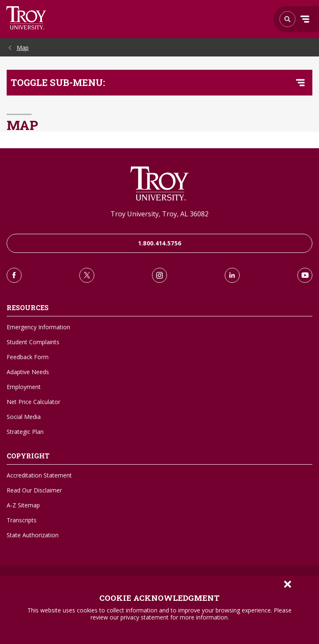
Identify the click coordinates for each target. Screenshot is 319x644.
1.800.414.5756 (160, 243)
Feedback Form (28, 357)
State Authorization (33, 535)
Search (26, 18)
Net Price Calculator (33, 402)
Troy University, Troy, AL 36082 (159, 214)
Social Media (24, 417)
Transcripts (22, 520)
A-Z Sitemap (23, 505)
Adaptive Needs (28, 372)
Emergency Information (38, 327)
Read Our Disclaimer (34, 490)
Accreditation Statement (39, 475)
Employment (24, 387)
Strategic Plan (25, 432)
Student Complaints (33, 342)
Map (23, 48)
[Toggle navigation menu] (300, 83)
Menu (305, 19)
